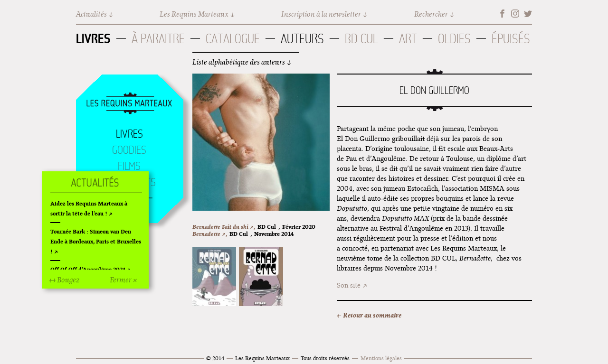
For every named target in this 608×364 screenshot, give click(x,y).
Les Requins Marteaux (194, 14)
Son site (349, 285)
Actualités (91, 14)
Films (129, 166)
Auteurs (302, 39)
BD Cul (361, 39)
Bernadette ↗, (210, 234)
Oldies (454, 39)
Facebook (502, 14)
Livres (93, 38)
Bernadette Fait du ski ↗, (224, 227)
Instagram (515, 14)
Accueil (129, 104)
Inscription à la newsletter (321, 14)
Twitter (528, 14)
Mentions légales (381, 358)
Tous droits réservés (325, 358)
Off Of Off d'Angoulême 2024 (88, 269)
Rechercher (431, 14)
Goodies (129, 150)
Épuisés (511, 39)
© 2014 (215, 358)
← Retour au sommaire (369, 315)
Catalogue (233, 39)
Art (408, 39)
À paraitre (158, 39)
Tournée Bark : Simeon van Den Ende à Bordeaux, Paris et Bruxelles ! (96, 241)
